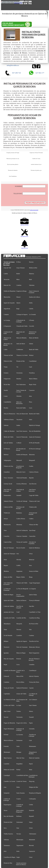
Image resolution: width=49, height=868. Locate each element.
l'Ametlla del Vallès (22, 326)
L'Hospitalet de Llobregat (21, 321)
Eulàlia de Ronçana (22, 454)
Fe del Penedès (8, 635)
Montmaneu (33, 746)
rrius (5, 787)
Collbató (19, 443)
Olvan (31, 554)
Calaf (18, 612)
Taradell (31, 717)
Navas (6, 810)
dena (31, 396)
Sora (30, 565)
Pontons (19, 659)
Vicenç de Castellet (22, 542)
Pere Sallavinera (21, 384)
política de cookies (18, 3)
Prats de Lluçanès (9, 659)
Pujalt (5, 664)
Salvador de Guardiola (32, 543)
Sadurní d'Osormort (22, 688)
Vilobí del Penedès (22, 478)
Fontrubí (6, 746)
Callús (6, 349)
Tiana (5, 629)
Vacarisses (19, 419)
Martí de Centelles (34, 758)
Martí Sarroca (8, 758)
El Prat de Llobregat (35, 449)
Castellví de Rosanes (10, 670)
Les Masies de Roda (10, 699)
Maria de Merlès (34, 338)
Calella (6, 274)
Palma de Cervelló (9, 770)
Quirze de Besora (21, 600)
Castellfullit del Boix (22, 775)
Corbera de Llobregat (7, 800)
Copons (19, 799)
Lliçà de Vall (7, 268)
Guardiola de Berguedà (20, 467)
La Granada (32, 314)
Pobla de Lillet (8, 361)
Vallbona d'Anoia (9, 419)
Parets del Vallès (21, 408)
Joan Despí (32, 530)
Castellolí (7, 764)
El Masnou (7, 449)
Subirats (6, 425)
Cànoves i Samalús (22, 536)
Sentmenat (19, 740)
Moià (31, 770)
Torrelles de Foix (34, 641)
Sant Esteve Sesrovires (32, 490)
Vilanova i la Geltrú (22, 355)
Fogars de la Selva (22, 723)
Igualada (6, 653)
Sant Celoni (7, 711)
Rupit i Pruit (33, 384)
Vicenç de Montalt (34, 600)
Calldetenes (20, 349)
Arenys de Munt (34, 571)
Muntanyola (7, 525)
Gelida (31, 805)
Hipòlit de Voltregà (35, 425)
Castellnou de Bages (10, 857)
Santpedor (7, 793)
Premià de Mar (8, 863)
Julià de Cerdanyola (22, 530)
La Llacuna (20, 735)
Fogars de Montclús (9, 723)
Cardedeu (7, 682)
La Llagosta (33, 589)
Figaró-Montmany (9, 729)
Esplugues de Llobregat (20, 729)
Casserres (32, 390)
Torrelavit (6, 647)
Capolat (31, 688)
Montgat (19, 752)
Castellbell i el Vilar (35, 612)
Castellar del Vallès (9, 618)
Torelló (6, 390)
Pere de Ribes (20, 682)
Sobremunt (20, 822)
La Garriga (7, 320)
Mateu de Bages (21, 653)
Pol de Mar (7, 384)
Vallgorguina (7, 460)
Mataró (18, 297)
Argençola (32, 851)
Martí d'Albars (33, 379)
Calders (31, 519)
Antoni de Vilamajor (9, 554)
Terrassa (19, 629)
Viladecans (7, 513)
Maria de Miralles (22, 338)
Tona (5, 530)
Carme (6, 396)
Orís (18, 554)
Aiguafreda (7, 309)
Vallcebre (32, 285)
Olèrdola (19, 396)
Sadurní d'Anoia (8, 501)
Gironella (32, 729)
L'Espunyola (7, 326)
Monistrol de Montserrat (33, 333)
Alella (31, 303)
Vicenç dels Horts (34, 682)
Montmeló (32, 840)
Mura (18, 279)
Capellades (7, 694)
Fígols (31, 723)
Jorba (18, 746)
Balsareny (32, 454)
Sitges (31, 822)
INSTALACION (24, 224)
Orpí (18, 828)
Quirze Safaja (33, 595)
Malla (18, 787)
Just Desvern (33, 484)
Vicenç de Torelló (9, 688)
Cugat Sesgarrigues (35, 583)
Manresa (32, 274)
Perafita (6, 408)
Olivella (19, 560)
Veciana (19, 834)
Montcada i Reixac (34, 647)
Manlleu (19, 379)
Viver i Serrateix (8, 478)
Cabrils (31, 309)
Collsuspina (32, 799)
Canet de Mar (8, 542)
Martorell (19, 460)
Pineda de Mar (21, 361)
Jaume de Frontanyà (35, 437)
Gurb (31, 367)
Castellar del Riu (21, 618)
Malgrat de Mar (34, 787)
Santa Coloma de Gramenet (34, 292)
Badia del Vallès (34, 349)
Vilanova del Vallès (22, 583)
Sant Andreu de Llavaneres (8, 584)
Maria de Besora (8, 740)
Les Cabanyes (33, 699)
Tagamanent (20, 845)
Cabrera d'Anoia (34, 472)
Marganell (32, 460)
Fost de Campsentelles (20, 595)
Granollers (7, 472)
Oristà (31, 828)
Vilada (5, 367)
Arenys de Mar (8, 577)
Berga (31, 577)
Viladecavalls (33, 507)
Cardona (32, 635)
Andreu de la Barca (34, 297)
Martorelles (7, 297)
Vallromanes (33, 834)
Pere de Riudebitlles (35, 431)
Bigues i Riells (21, 577)
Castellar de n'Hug (34, 618)
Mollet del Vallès (9, 437)
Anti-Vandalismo (13, 176)
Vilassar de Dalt (8, 355)
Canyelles (7, 536)
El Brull (6, 735)
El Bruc (19, 262)
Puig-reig (32, 781)
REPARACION (24, 236)
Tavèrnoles (19, 717)
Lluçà (31, 857)
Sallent (31, 344)
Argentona (19, 571)
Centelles (32, 664)
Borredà (31, 845)
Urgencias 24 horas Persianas (36, 153)
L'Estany (32, 320)
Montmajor (7, 752)
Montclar (32, 560)
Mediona (6, 571)
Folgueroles (7, 379)
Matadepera (7, 624)
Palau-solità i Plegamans (20, 811)
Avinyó (6, 519)
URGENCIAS (25, 248)
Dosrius (31, 262)
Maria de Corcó (21, 472)
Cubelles (19, 285)
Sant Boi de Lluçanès (20, 607)
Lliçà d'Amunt (21, 268)
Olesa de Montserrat (10, 414)
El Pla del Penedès (34, 443)
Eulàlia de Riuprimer (10, 291)
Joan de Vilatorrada (22, 437)
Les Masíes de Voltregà (33, 694)
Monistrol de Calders (7, 339)
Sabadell (19, 495)
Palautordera (7, 495)
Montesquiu (20, 840)
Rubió (18, 274)
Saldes (18, 425)
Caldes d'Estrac (21, 519)
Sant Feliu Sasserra (22, 431)
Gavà (31, 408)
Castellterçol (33, 670)
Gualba (31, 466)
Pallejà (18, 770)
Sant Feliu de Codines (20, 490)
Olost (5, 560)
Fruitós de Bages (9, 595)
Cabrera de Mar (8, 507)
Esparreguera (8, 805)
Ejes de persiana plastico (13, 164)
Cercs (18, 664)
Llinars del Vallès (21, 694)
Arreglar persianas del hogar (13, 153)
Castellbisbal (33, 361)
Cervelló (32, 326)
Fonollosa (32, 373)
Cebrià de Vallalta (9, 606)
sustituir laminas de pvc (36, 164)
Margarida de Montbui (33, 753)
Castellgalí (7, 775)
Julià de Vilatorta (34, 676)
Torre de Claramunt (22, 647)
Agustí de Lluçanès (9, 303)
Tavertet (6, 717)
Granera (6, 373)
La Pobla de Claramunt (7, 589)
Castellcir (19, 635)
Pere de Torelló (21, 548)
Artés (18, 851)
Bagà (18, 309)
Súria (31, 419)
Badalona (19, 513)
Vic (17, 367)
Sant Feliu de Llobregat (7, 490)
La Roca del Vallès (9, 705)
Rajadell (31, 816)
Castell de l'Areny (22, 781)
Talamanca (7, 845)
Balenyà (6, 454)
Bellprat (6, 641)
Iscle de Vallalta (8, 443)
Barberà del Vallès (34, 414)
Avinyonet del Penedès (33, 514)
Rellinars (19, 816)
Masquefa (19, 624)
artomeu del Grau (9, 612)
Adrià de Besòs (21, 344)
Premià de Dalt (8, 822)
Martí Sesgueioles (34, 653)
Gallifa (18, 565)
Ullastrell (6, 676)
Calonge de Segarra (22, 314)
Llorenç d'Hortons (22, 484)
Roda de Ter (7, 285)
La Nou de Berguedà (22, 589)
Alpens (18, 303)
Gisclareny (20, 373)
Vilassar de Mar (34, 525)
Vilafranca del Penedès (20, 508)
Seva (5, 828)
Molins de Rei (33, 268)
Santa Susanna (21, 793)
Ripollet (31, 478)
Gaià (31, 740)
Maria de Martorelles (19, 403)
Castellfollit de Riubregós (33, 776)
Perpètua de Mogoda (35, 793)
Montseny (19, 525)
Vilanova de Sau (8, 466)
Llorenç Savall (8, 484)
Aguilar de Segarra (22, 641)
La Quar (19, 705)
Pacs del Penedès (9, 816)
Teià (30, 629)
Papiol (31, 764)
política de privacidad (34, 210)
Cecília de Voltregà (22, 501)
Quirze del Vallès (9, 600)
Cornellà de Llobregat (20, 805)
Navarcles (7, 279)
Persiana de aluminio (13, 170)
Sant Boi (32, 606)
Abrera (31, 711)
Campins (6, 314)
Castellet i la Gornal (9, 781)
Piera (31, 402)
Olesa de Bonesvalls (22, 414)
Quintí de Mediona (34, 548)
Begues (6, 565)
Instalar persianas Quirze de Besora (21, 864)
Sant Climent (33, 705)
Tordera (19, 711)
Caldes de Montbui (9, 431)
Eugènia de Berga (21, 291)
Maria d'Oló (20, 676)
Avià (5, 851)
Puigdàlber (20, 764)
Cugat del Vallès (34, 495)
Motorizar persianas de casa (13, 159)
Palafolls (32, 810)
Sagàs (18, 857)
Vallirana (6, 840)
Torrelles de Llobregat (32, 735)
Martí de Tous (20, 758)
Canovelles (32, 536)
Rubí (31, 279)
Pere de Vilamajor (9, 548)
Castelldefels (7, 402)
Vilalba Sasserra (8, 834)
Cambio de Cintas (36, 159)
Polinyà (31, 355)
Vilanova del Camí (34, 501)
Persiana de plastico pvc (36, 170)
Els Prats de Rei (34, 624)
